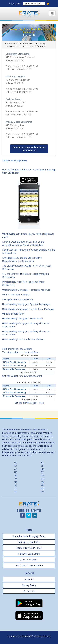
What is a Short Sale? (13, 314)
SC (16, 488)
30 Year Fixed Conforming (14, 362)
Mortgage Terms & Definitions (18, 299)
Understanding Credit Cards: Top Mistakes (23, 339)
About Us (29, 579)
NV (42, 475)
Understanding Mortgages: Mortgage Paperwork (27, 290)
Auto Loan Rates (29, 560)
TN (16, 492)
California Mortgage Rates (29, 355)
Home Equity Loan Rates (29, 548)
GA (16, 462)
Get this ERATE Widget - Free (29, 403)
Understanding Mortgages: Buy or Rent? (23, 318)
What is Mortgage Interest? (16, 295)
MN (16, 482)
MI (42, 482)
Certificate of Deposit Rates (29, 565)
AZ (16, 469)
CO (42, 492)
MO (42, 488)
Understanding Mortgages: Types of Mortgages (26, 304)
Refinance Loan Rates (29, 542)
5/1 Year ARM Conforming (14, 396)
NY (16, 466)
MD (42, 479)
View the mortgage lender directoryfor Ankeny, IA (29, 149)
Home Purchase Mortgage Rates (29, 536)
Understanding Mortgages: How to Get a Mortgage (28, 309)
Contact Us (29, 591)
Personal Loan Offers (29, 554)
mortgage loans (13, 46)
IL (42, 466)
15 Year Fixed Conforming (14, 366)
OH (16, 475)
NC (16, 472)
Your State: (15, 4)
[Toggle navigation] (52, 13)
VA (42, 485)
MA (42, 469)
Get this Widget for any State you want (22, 376)
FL (42, 462)
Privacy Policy (29, 585)
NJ (16, 485)
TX (42, 472)
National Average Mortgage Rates (29, 382)
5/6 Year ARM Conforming (14, 369)
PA (16, 479)
